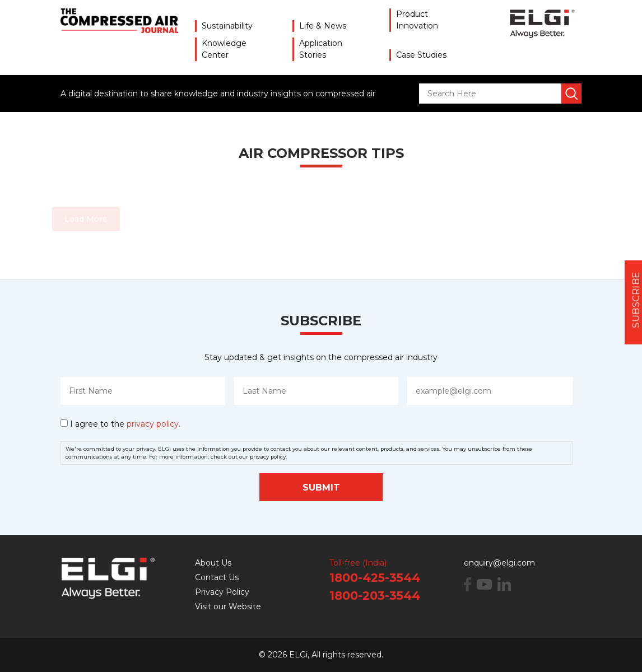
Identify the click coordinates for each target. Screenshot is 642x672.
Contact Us (217, 577)
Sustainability (227, 26)
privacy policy (153, 424)
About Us (213, 563)
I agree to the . (125, 424)
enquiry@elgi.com (499, 563)
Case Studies (421, 55)
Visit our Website (228, 606)
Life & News (323, 26)
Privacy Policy (222, 592)
